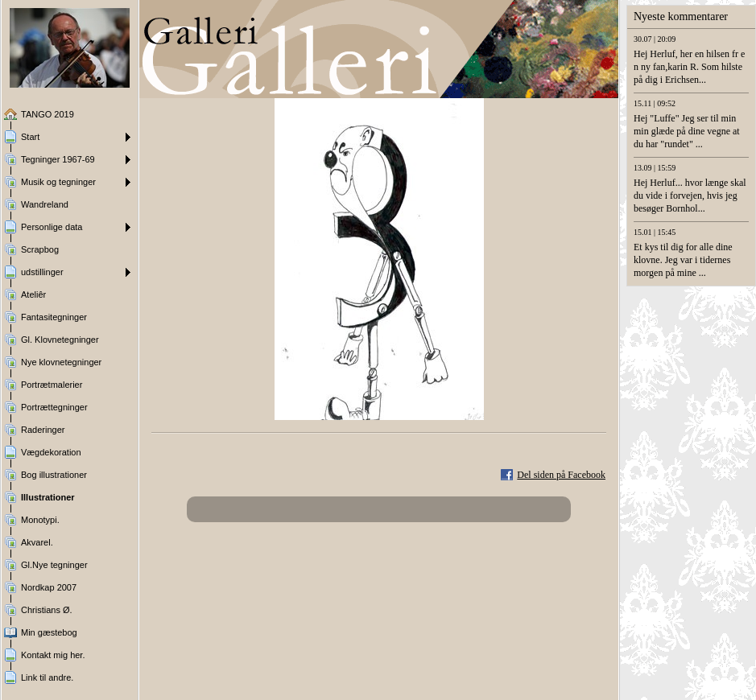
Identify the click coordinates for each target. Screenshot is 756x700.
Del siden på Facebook (561, 475)
